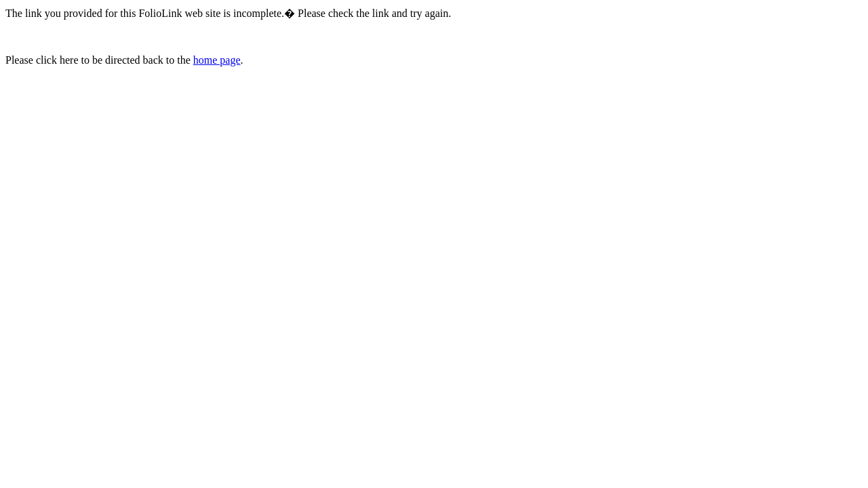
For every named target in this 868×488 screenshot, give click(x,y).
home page (217, 60)
